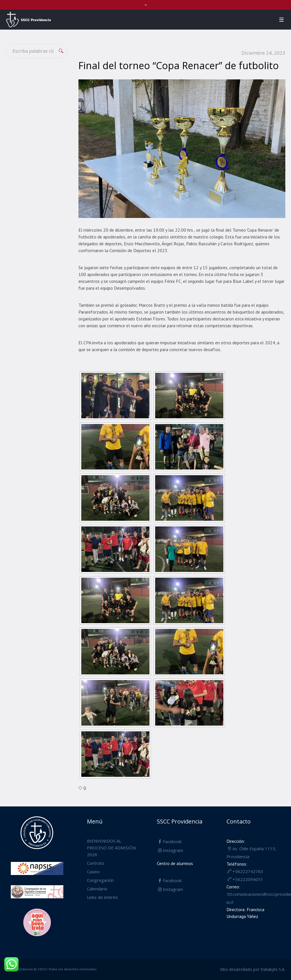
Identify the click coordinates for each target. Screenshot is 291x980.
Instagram (173, 850)
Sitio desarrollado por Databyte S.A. (253, 969)
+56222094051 (248, 879)
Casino (93, 872)
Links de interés (102, 897)
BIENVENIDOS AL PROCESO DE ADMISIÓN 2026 (111, 848)
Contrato (96, 863)
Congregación (100, 880)
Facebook (172, 841)
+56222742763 (248, 871)
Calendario (97, 889)
